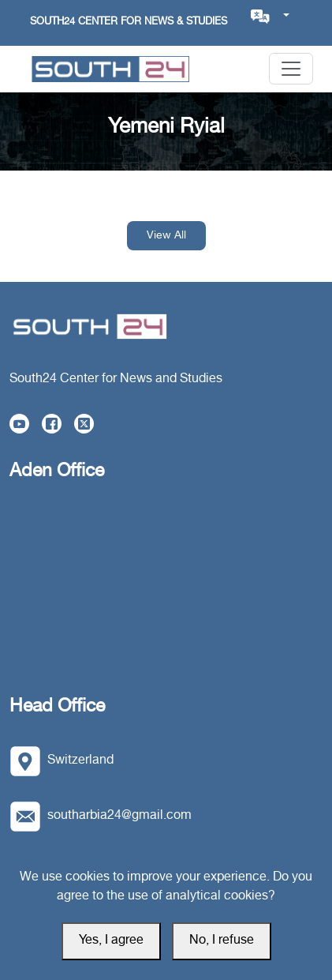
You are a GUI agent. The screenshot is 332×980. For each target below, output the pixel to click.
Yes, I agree (111, 941)
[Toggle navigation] (291, 69)
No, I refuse (222, 941)
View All (166, 236)
